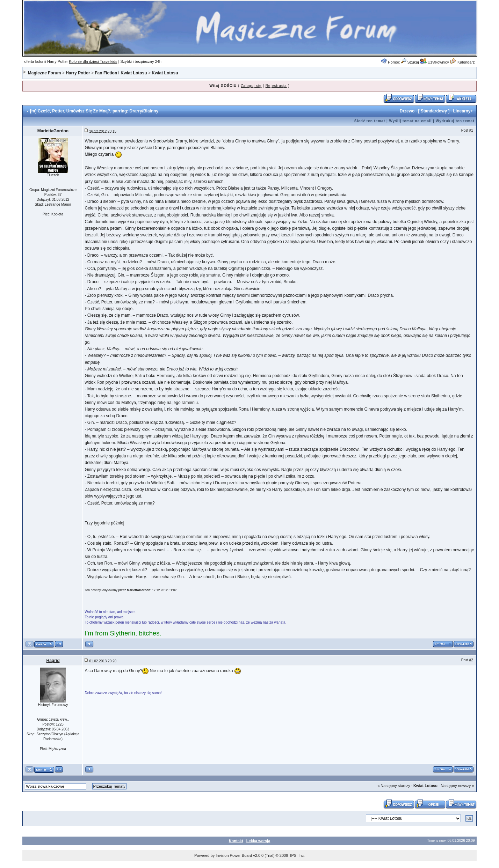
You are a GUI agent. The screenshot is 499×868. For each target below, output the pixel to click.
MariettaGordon (53, 131)
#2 (471, 660)
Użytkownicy (435, 62)
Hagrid (53, 661)
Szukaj (410, 62)
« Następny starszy (394, 786)
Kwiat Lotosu (165, 73)
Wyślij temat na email (411, 121)
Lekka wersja (258, 841)
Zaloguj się (251, 86)
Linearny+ (463, 111)
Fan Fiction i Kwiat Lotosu (121, 73)
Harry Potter (78, 73)
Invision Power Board (234, 855)
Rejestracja (276, 86)
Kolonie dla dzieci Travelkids (93, 61)
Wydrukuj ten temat (455, 121)
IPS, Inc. (297, 855)
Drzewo (407, 111)
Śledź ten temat (370, 121)
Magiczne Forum (45, 73)
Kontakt (236, 841)
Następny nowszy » (457, 786)
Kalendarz (462, 62)
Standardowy (434, 111)
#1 (471, 130)
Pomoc (390, 62)
